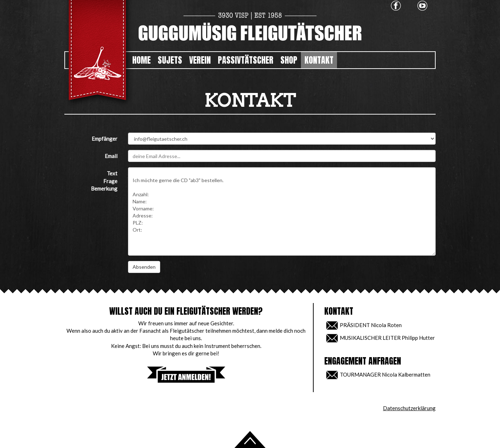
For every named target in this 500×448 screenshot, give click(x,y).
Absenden (144, 267)
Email (111, 156)
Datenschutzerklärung (409, 408)
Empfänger (104, 139)
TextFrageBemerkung (104, 181)
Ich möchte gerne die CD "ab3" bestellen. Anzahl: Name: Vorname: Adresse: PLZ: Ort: (282, 211)
